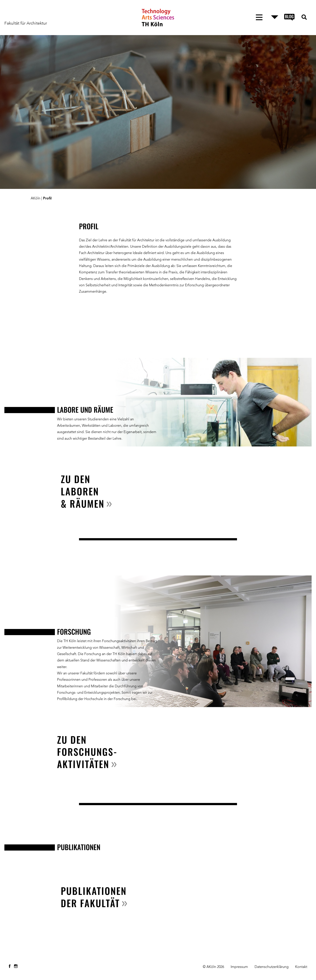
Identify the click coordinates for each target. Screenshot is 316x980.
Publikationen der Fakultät (94, 897)
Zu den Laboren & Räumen (83, 491)
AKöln (36, 199)
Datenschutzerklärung (272, 967)
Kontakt (301, 967)
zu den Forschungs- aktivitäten (87, 752)
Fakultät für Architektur (26, 23)
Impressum (239, 967)
